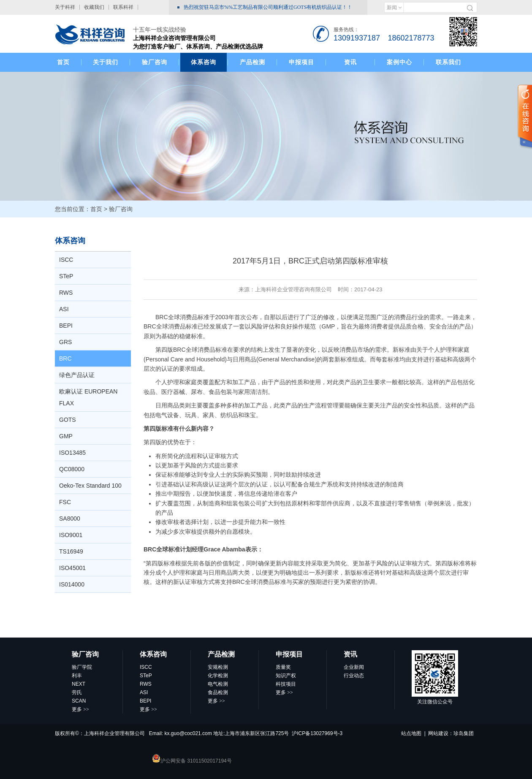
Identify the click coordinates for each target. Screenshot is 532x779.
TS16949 (71, 551)
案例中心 (399, 62)
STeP (66, 276)
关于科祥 (65, 7)
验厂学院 (82, 667)
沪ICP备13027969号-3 (317, 733)
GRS (65, 342)
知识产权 (286, 676)
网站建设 (438, 733)
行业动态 (354, 676)
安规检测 (218, 667)
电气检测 (218, 684)
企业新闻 (354, 667)
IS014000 (72, 584)
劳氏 (77, 692)
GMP (66, 436)
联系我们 (448, 62)
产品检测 (252, 62)
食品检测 (218, 692)
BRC (65, 358)
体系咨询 (204, 62)
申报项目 (301, 62)
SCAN (79, 701)
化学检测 (218, 676)
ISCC (66, 260)
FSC (65, 502)
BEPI (66, 326)
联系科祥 (123, 7)
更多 (80, 709)
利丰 (77, 676)
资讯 (350, 62)
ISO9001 (71, 535)
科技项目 (286, 684)
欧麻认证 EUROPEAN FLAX (88, 397)
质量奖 (283, 667)
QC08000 (72, 469)
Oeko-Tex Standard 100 (90, 486)
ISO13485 (72, 453)
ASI (64, 309)
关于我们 (106, 62)
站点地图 (411, 733)
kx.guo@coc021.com (188, 733)
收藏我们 (94, 7)
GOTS (68, 420)
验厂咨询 (155, 62)
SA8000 (70, 518)
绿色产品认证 (77, 375)
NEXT (79, 684)
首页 (63, 62)
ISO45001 (72, 568)
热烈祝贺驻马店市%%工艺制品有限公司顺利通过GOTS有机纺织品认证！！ (268, 7)
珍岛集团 (464, 733)
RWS (66, 293)
